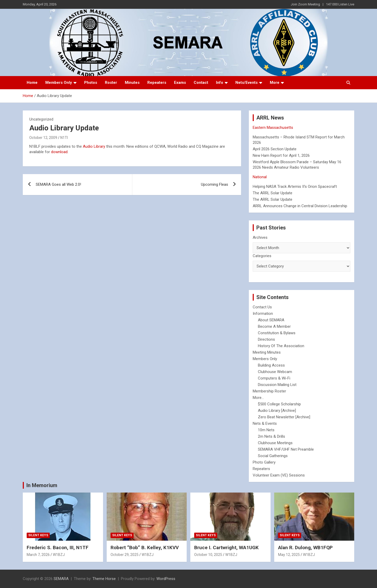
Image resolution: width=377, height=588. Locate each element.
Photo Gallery (264, 462)
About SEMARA (271, 320)
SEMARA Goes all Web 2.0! (58, 184)
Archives (260, 237)
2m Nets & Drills (271, 436)
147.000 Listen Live (340, 4)
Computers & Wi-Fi (274, 378)
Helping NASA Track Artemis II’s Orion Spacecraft (295, 187)
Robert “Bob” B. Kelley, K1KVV (145, 548)
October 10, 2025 (208, 555)
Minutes (132, 83)
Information (263, 314)
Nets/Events (247, 83)
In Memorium (42, 485)
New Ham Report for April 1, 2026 (281, 155)
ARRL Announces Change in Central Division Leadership (300, 206)
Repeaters (157, 83)
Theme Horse (104, 579)
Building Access (271, 365)
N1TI (64, 138)
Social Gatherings (273, 456)
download (59, 152)
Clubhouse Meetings (275, 443)
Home (32, 83)
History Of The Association (281, 346)
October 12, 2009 (43, 138)
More (275, 83)
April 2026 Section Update (275, 149)
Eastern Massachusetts (273, 128)
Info (220, 83)
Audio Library (94, 146)
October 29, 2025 (125, 555)
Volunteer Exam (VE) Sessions (279, 475)
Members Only (59, 83)
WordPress (166, 579)
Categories (262, 256)
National (260, 177)
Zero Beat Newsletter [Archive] (284, 417)
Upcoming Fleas (215, 184)
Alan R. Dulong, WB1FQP (305, 548)
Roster (111, 83)
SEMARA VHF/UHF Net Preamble (286, 449)
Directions (266, 339)
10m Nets (266, 430)
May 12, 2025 (289, 555)
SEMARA (61, 579)
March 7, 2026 (38, 555)
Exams (180, 83)
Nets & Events (265, 423)
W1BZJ (59, 555)
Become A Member (274, 326)
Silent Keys (38, 535)
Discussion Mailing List (277, 385)
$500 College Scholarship (279, 404)
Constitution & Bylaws (277, 333)
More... (258, 398)
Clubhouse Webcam (275, 372)
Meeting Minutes (267, 352)
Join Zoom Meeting (305, 4)
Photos (91, 83)
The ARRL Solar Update (273, 193)
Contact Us (262, 307)
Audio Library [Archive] (277, 411)
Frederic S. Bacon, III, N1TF (58, 548)
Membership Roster (269, 391)
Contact (201, 83)
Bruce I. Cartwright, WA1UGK (226, 548)
